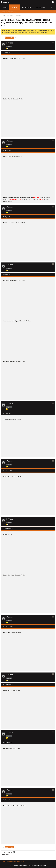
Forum (15, 7)
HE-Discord (41, 7)
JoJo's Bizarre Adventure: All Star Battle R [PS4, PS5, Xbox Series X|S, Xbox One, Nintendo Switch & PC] (28, 23)
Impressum (20, 861)
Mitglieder (27, 7)
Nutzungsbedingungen (8, 861)
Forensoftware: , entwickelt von (28, 865)
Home (5, 7)
